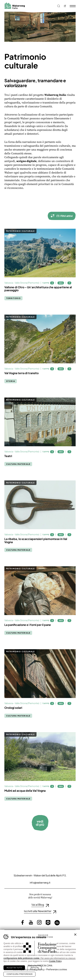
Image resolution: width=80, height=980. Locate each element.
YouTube (31, 922)
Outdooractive (48, 923)
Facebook (23, 922)
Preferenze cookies (57, 969)
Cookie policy (21, 969)
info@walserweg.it (40, 882)
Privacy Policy (37, 969)
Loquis (57, 923)
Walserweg (15, 6)
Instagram (39, 922)
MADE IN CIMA (45, 966)
